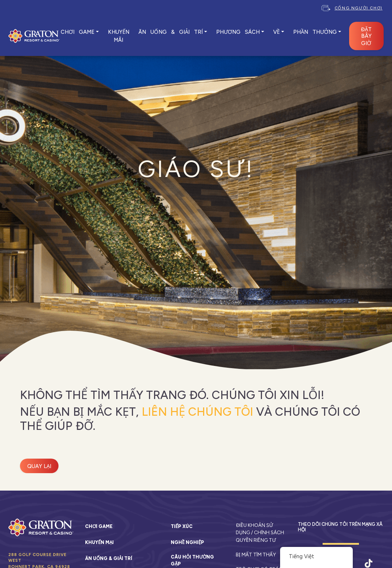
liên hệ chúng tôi (197, 412)
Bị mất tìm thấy (256, 555)
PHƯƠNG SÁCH (238, 32)
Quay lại (39, 466)
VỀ (276, 32)
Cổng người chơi (359, 8)
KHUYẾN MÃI (119, 36)
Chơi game (99, 526)
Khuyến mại (99, 542)
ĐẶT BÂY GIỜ (366, 36)
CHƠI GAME (78, 32)
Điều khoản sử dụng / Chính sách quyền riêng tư (260, 533)
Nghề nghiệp (187, 542)
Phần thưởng (315, 32)
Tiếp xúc (182, 526)
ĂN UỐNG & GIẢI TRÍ (171, 32)
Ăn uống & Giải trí (109, 558)
